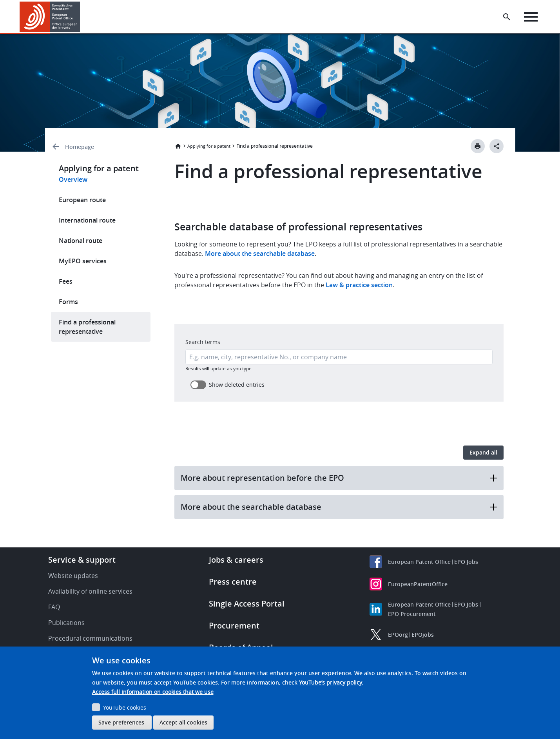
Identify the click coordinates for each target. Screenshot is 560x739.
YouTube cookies (125, 707)
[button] (81, 17)
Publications (66, 623)
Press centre (233, 582)
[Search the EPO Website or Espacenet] (507, 17)
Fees (66, 281)
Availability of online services (90, 591)
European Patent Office (419, 562)
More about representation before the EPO (339, 478)
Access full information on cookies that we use (153, 692)
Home (178, 146)
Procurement (234, 626)
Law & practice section (359, 285)
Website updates (73, 576)
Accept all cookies (183, 722)
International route (87, 220)
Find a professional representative (87, 327)
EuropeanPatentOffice (418, 584)
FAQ (54, 607)
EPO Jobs (466, 562)
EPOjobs (423, 635)
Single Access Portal (247, 604)
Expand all (483, 452)
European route (82, 200)
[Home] (50, 17)
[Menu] (531, 17)
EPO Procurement (412, 614)
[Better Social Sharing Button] (497, 146)
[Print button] (478, 146)
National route (81, 241)
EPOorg (398, 635)
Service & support (82, 560)
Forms (68, 302)
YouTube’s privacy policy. (331, 682)
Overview (73, 179)
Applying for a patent (209, 146)
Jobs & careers (236, 560)
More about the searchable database (259, 254)
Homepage (80, 147)
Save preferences (121, 722)
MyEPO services (83, 261)
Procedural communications (90, 638)
